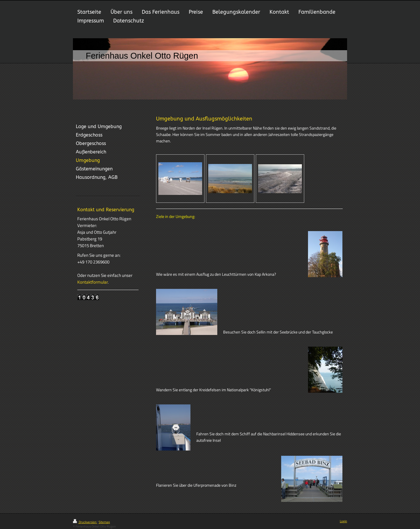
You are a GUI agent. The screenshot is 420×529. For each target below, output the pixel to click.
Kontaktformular (92, 282)
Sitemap (104, 522)
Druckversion (85, 522)
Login (343, 521)
